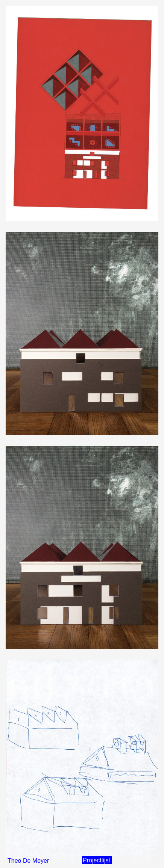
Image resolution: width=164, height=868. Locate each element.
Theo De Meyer (28, 861)
